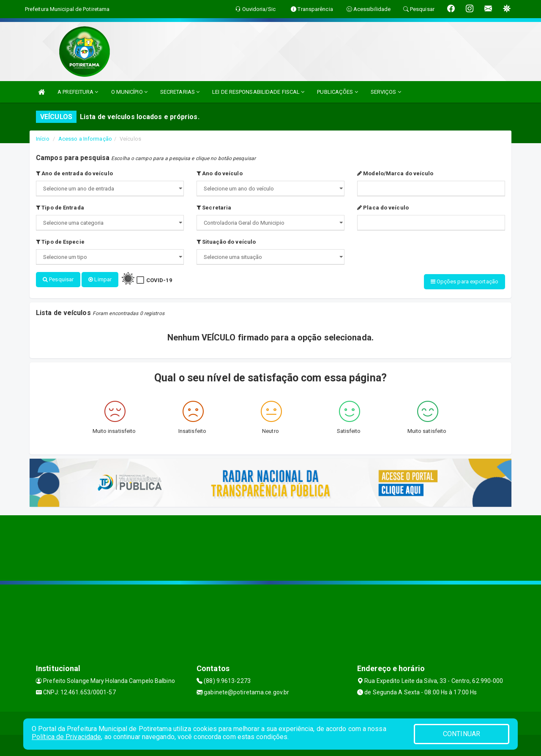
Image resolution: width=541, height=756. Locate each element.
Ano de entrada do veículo (74, 173)
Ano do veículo (220, 173)
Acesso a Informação (85, 139)
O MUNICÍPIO (129, 92)
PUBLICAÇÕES (337, 92)
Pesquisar (58, 279)
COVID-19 (159, 280)
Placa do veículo (383, 208)
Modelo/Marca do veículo (395, 173)
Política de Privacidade (66, 737)
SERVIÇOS (386, 92)
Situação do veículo (226, 242)
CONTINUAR (462, 734)
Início (43, 139)
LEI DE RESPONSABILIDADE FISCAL (258, 92)
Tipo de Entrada (60, 208)
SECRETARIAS (180, 92)
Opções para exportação (464, 281)
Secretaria (214, 208)
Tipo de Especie (60, 242)
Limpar (100, 279)
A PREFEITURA (78, 92)
